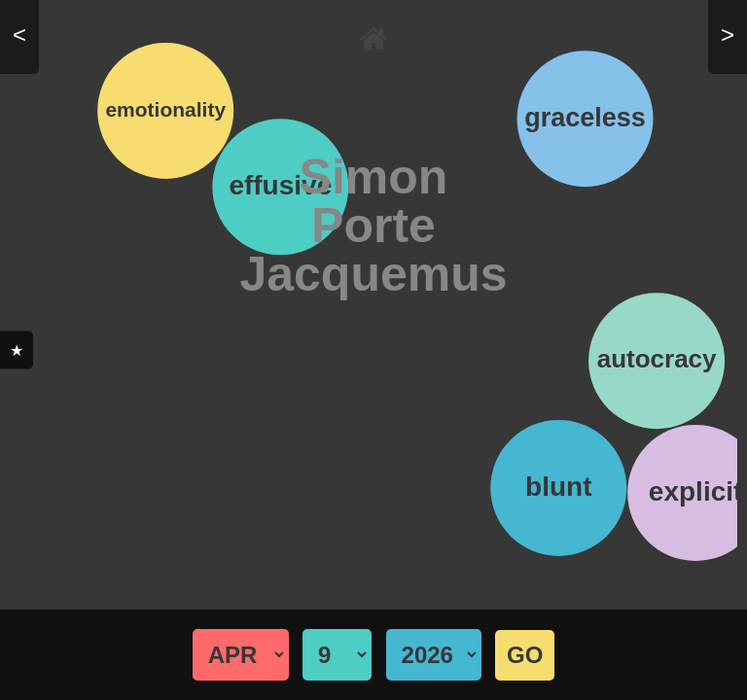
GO (525, 655)
